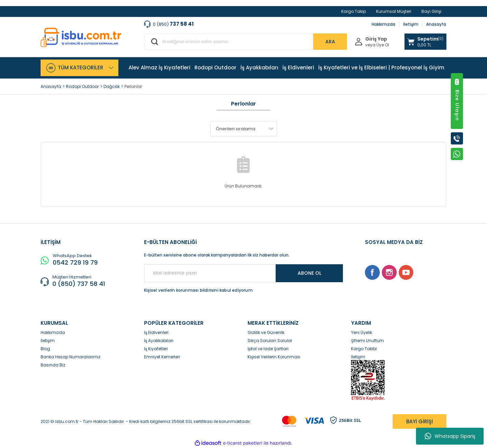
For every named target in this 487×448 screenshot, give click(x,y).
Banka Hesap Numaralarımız (71, 357)
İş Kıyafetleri (156, 349)
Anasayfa (436, 24)
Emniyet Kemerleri (162, 357)
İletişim (411, 24)
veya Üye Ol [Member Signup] (377, 45)
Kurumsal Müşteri (394, 11)
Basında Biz (53, 365)
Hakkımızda (384, 24)
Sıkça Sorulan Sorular (270, 341)
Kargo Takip (354, 11)
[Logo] (81, 37)
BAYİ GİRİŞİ (420, 421)
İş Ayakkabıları (159, 341)
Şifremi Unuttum (367, 341)
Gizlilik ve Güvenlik (266, 332)
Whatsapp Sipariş (450, 436)
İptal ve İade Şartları (268, 349)
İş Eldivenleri (156, 332)
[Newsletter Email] (243, 273)
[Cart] (425, 42)
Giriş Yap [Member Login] (376, 39)
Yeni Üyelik (362, 332)
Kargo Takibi (364, 349)
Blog (45, 349)
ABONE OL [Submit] (309, 273)
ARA (330, 42)
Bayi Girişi (431, 11)
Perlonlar (133, 86)
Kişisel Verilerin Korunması (274, 357)
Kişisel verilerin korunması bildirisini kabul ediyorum (198, 290)
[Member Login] (359, 41)
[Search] (246, 42)
